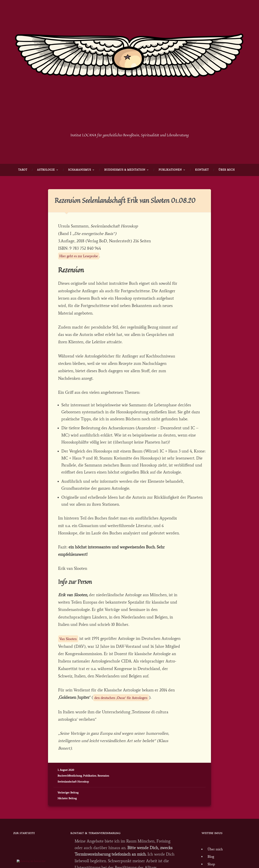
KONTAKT (202, 188)
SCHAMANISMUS (80, 188)
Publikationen (170, 188)
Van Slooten (70, 667)
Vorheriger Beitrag (68, 824)
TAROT (23, 188)
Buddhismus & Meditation (125, 188)
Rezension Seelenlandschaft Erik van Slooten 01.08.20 (118, 223)
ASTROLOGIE (46, 188)
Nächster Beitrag (67, 829)
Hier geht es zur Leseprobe (83, 283)
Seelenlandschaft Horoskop (73, 813)
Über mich (227, 188)
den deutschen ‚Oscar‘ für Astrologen (128, 728)
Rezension (103, 807)
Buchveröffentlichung (70, 807)
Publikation (90, 807)
